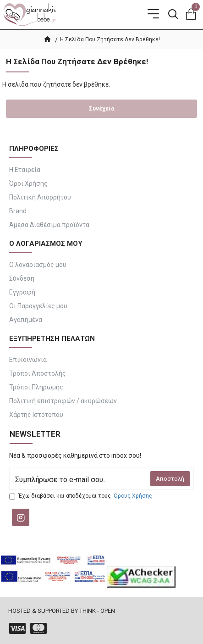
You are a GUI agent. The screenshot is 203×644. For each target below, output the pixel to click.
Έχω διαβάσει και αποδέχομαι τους (81, 496)
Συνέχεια (102, 108)
